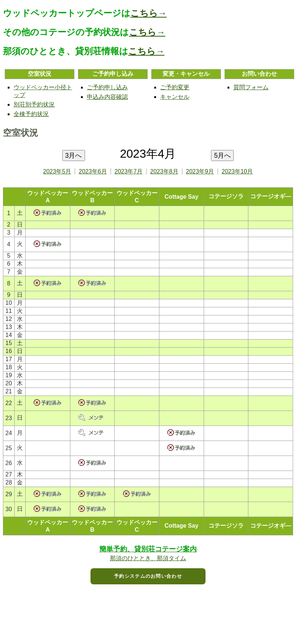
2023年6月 (93, 171)
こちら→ (149, 13)
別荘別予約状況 (34, 104)
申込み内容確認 (107, 97)
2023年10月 (237, 171)
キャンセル (175, 97)
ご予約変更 (175, 87)
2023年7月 (129, 171)
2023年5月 (57, 171)
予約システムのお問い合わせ (148, 576)
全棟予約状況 (31, 114)
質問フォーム (251, 87)
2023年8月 (164, 171)
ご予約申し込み (107, 87)
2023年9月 (200, 171)
